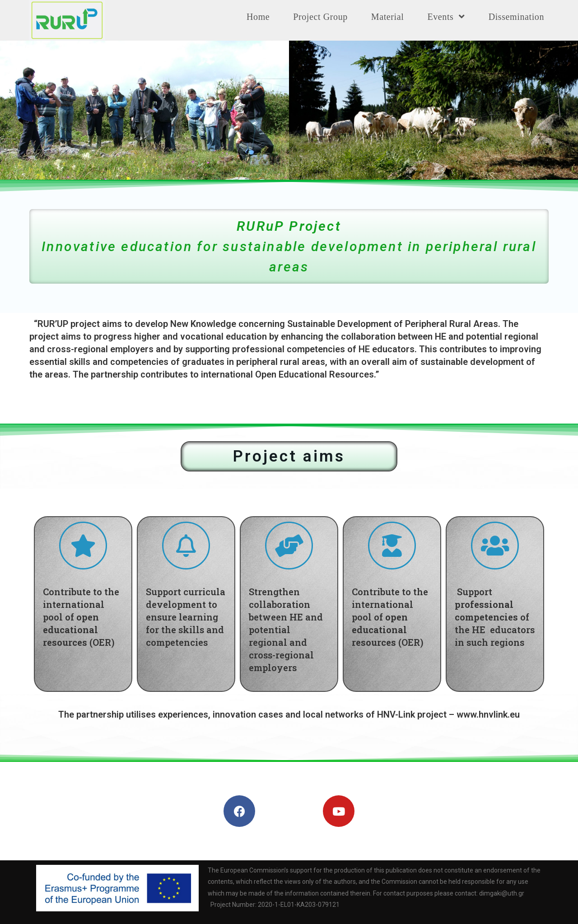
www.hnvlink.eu (488, 714)
